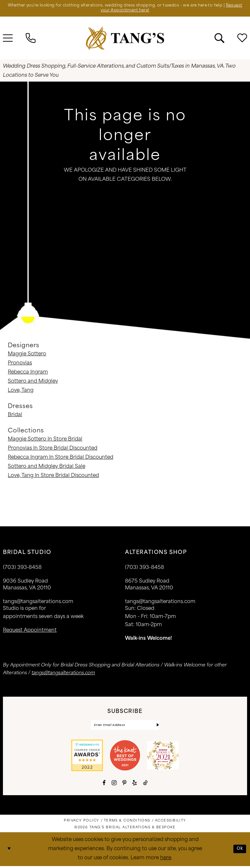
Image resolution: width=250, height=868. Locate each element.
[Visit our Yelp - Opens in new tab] (135, 785)
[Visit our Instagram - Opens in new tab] (114, 785)
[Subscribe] (158, 726)
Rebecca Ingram (28, 373)
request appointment (30, 631)
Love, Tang (21, 392)
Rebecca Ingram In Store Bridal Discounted (61, 459)
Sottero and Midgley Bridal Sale (47, 468)
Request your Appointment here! (125, 12)
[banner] (125, 39)
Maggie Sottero (27, 355)
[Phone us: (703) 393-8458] (31, 39)
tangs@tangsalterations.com (38, 603)
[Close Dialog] (10, 851)
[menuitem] (31, 39)
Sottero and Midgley (33, 382)
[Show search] (219, 39)
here (166, 860)
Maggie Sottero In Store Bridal (45, 440)
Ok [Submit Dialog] (240, 851)
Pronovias (20, 364)
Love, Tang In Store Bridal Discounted (53, 477)
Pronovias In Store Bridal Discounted (53, 449)
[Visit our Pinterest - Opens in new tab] (124, 785)
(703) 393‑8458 (22, 569)
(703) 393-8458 (145, 569)
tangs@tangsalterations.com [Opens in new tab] (63, 674)
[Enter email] (125, 726)
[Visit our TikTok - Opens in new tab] (145, 785)
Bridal (15, 416)
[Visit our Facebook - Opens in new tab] (104, 785)
